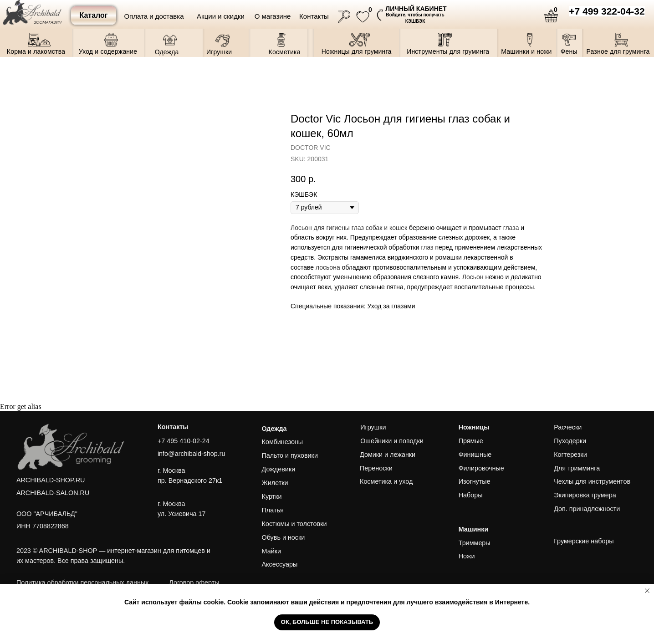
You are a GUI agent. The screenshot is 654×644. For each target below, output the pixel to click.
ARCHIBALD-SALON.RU (53, 493)
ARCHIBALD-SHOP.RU (51, 480)
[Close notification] (647, 591)
